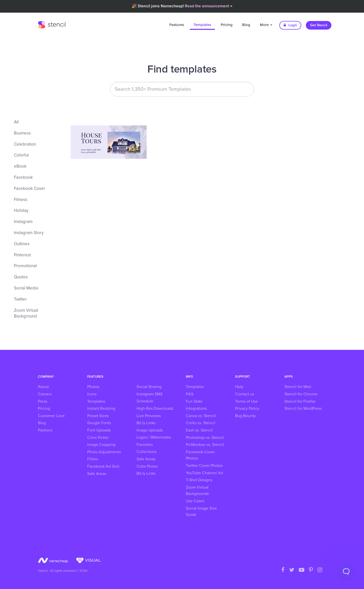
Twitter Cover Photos (204, 466)
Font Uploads (99, 430)
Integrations (196, 409)
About (43, 387)
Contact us (245, 394)
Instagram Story (29, 233)
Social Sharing (149, 387)
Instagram (23, 222)
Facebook (23, 178)
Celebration (25, 144)
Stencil (52, 24)
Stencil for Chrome (301, 394)
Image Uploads (150, 430)
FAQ (190, 394)
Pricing (227, 25)
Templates (202, 25)
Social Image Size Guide (201, 512)
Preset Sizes (98, 416)
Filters (93, 459)
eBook (20, 166)
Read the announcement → (209, 6)
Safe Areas (97, 474)
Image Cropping (101, 445)
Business (22, 133)
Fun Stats (194, 401)
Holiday (21, 211)
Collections (146, 452)
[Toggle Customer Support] (346, 571)
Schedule (145, 401)
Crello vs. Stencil (201, 423)
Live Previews (149, 416)
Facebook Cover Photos (200, 455)
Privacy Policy (247, 409)
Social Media (26, 288)
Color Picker (98, 438)
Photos (93, 387)
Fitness (21, 200)
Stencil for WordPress (303, 409)
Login (290, 25)
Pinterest (22, 255)
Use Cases (195, 501)
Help (239, 387)
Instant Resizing (101, 409)
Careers (45, 394)
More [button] (266, 25)
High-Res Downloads (155, 409)
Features (177, 25)
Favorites (145, 445)
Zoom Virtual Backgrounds (197, 491)
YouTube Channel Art (204, 473)
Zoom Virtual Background (26, 314)
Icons (92, 394)
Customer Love (51, 416)
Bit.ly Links (146, 423)
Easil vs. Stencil (199, 430)
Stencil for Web (298, 387)
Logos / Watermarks (154, 437)
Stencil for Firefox (300, 401)
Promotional (25, 266)
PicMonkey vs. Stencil (205, 445)
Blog (246, 25)
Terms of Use (246, 401)
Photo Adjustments (104, 452)
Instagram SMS (150, 394)
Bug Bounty (245, 416)
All (16, 122)
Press (43, 401)
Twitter (20, 299)
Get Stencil (319, 25)
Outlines (22, 244)
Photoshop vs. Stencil (205, 438)
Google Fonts (99, 423)
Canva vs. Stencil (201, 416)
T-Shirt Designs (199, 480)
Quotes (21, 277)
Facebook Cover (30, 189)
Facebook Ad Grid (103, 466)
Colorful (21, 155)
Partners (45, 430)
